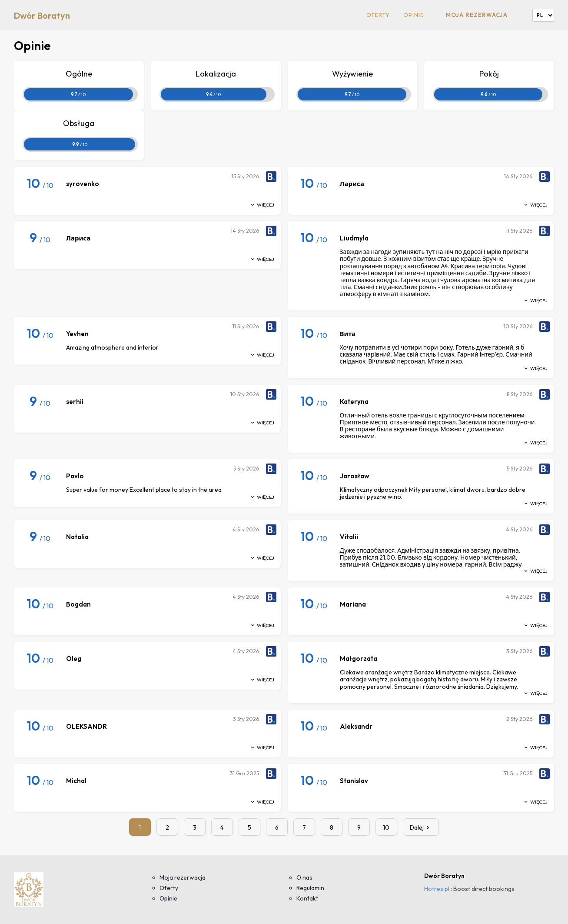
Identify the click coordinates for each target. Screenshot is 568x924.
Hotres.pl (437, 889)
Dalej (421, 827)
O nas (304, 877)
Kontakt (307, 898)
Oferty (378, 15)
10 (386, 827)
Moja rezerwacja (477, 15)
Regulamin (310, 888)
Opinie (414, 15)
